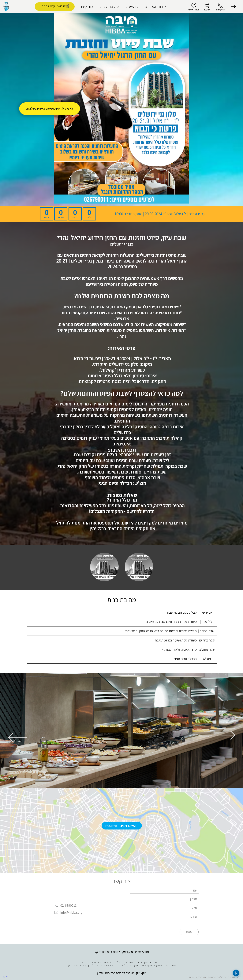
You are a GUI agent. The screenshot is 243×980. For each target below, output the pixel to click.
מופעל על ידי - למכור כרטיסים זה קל (122, 951)
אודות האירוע (156, 7)
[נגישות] (236, 973)
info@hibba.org (71, 913)
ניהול (5, 976)
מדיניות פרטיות (216, 976)
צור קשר (87, 7)
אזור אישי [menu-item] (193, 7)
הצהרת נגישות (197, 976)
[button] (234, 6)
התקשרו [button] (220, 9)
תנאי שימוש (234, 976)
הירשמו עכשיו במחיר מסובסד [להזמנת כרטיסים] (50, 6)
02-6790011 (68, 905)
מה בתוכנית (109, 7)
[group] (121, 730)
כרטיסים (132, 7)
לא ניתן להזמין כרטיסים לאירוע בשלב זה (49, 109)
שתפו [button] (207, 9)
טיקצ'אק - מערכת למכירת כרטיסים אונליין (121, 972)
